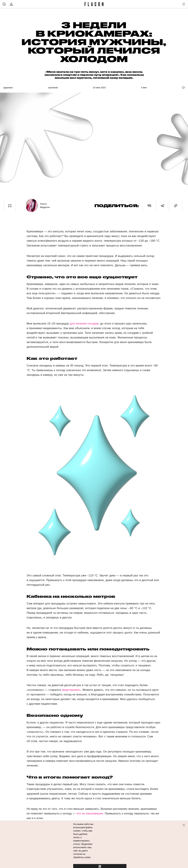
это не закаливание (90, 813)
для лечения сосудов (84, 324)
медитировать (71, 690)
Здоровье (8, 88)
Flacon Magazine (45, 206)
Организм (53, 88)
